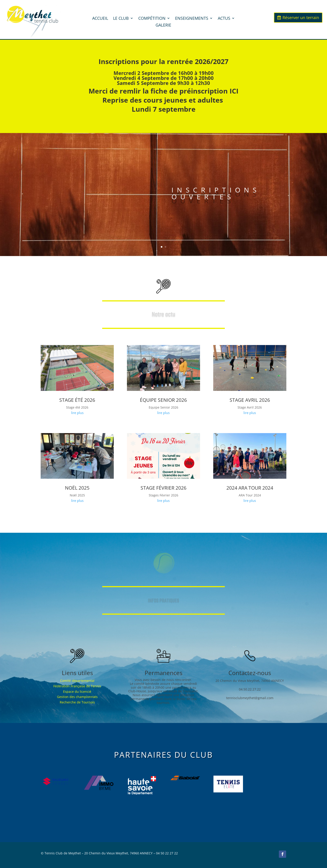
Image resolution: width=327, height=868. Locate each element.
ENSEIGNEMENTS (192, 19)
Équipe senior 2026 (163, 400)
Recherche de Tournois (77, 702)
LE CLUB (121, 19)
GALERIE (163, 26)
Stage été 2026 (77, 400)
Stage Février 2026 (163, 488)
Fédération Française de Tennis (77, 686)
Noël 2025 (77, 488)
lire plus (77, 413)
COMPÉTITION (152, 19)
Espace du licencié (77, 692)
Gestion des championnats (77, 697)
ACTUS (224, 19)
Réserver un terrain (301, 17)
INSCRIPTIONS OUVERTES (216, 196)
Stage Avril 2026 (250, 400)
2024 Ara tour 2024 (250, 488)
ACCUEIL (100, 19)
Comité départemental (77, 681)
